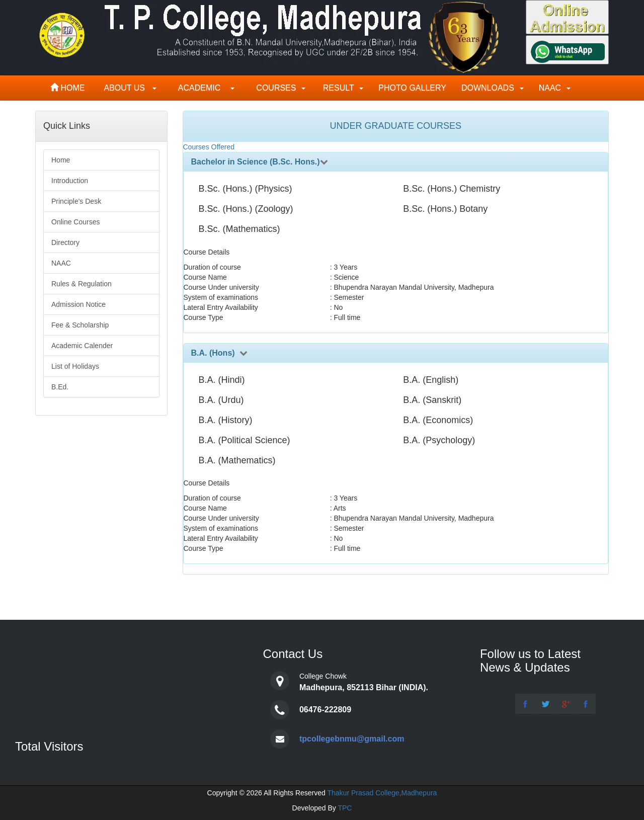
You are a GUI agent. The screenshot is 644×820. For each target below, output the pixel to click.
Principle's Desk (76, 201)
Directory (65, 242)
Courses (277, 88)
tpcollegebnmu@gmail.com (352, 739)
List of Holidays (75, 366)
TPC (345, 808)
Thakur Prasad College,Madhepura (382, 793)
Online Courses (76, 222)
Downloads (493, 88)
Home (69, 88)
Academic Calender (82, 346)
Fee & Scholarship (80, 325)
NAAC (555, 88)
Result (342, 88)
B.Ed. (60, 387)
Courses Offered (209, 147)
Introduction (70, 181)
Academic (203, 88)
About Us (129, 88)
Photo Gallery (412, 88)
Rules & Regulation (82, 284)
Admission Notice (78, 304)
